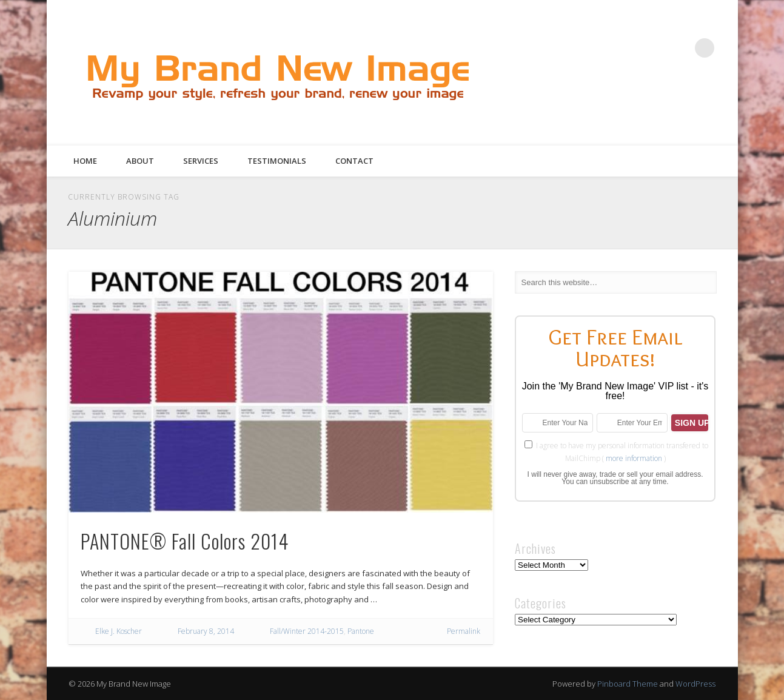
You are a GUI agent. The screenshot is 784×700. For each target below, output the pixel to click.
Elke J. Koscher (119, 631)
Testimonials (277, 161)
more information (634, 458)
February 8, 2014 (206, 631)
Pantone (361, 631)
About (140, 161)
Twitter (630, 48)
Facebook (605, 48)
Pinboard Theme (628, 684)
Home (85, 161)
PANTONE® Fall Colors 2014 (185, 541)
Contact (354, 161)
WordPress (695, 684)
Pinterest (655, 48)
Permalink (464, 631)
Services (201, 161)
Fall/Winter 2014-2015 (307, 631)
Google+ (680, 48)
